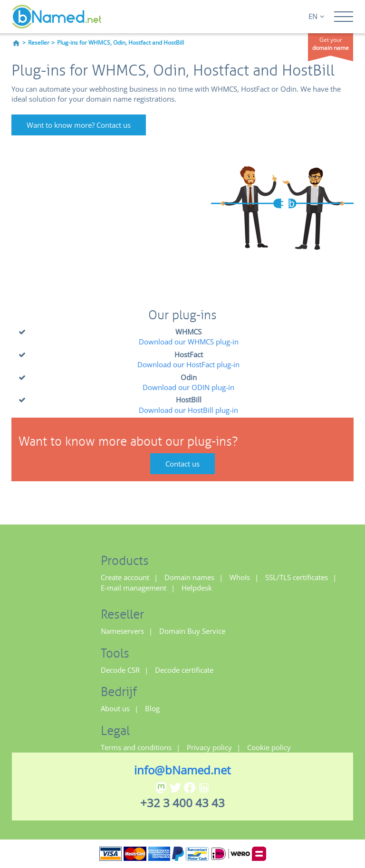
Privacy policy (209, 747)
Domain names (189, 577)
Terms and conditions (136, 747)
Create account (125, 577)
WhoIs (240, 577)
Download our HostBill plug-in (188, 410)
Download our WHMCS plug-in (189, 342)
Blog (152, 708)
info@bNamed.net (182, 770)
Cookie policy (269, 747)
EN (317, 16)
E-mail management (134, 588)
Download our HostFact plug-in (188, 364)
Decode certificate (184, 670)
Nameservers (122, 631)
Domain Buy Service (192, 631)
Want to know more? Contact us (79, 125)
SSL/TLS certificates (297, 577)
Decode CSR (120, 670)
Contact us (182, 464)
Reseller (39, 43)
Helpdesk (197, 588)
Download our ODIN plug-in (188, 387)
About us (115, 708)
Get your (331, 44)
